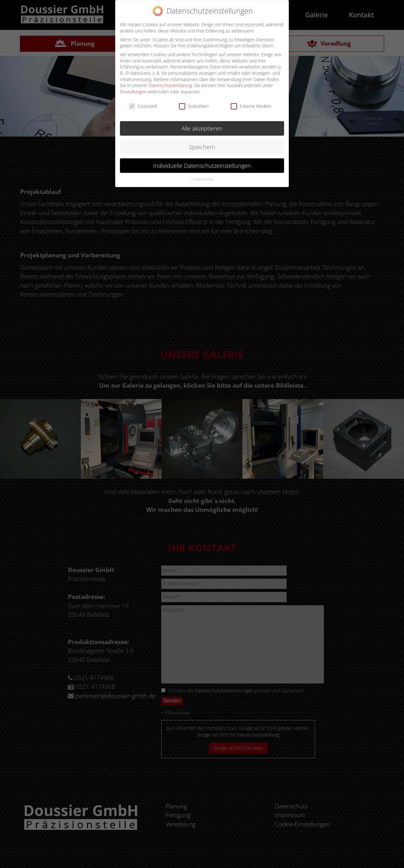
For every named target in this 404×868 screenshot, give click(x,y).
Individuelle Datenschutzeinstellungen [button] (202, 161)
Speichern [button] (202, 143)
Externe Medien (251, 102)
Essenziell (143, 102)
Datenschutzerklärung (170, 82)
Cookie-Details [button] (202, 175)
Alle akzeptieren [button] (202, 125)
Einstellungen (133, 88)
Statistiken (194, 102)
